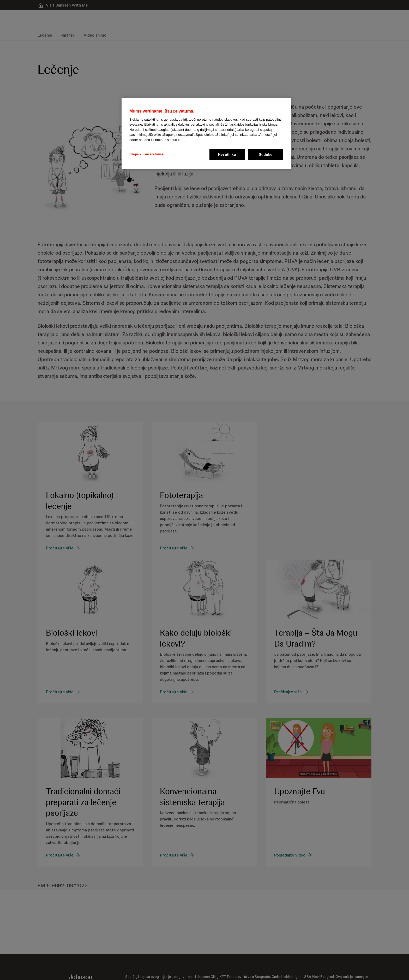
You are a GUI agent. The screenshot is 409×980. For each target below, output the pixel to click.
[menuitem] (47, 35)
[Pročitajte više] (63, 548)
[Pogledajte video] (293, 855)
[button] (92, 164)
